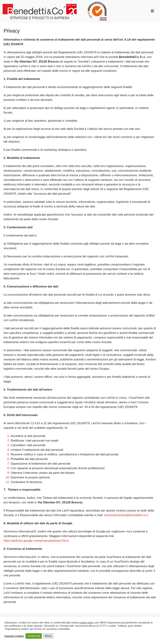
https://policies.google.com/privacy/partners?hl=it (36, 541)
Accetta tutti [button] (34, 636)
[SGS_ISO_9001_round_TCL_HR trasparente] (98, 3)
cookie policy (86, 623)
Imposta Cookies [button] (14, 636)
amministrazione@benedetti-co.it (126, 515)
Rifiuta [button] (48, 636)
